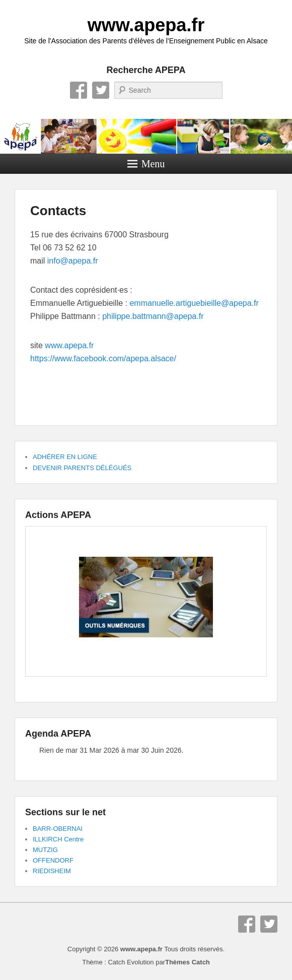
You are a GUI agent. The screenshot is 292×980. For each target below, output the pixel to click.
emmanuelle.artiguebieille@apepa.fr (194, 303)
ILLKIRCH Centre (58, 839)
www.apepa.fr (146, 25)
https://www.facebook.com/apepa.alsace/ (103, 358)
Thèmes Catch (188, 962)
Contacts (58, 211)
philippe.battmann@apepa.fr (153, 316)
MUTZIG (45, 850)
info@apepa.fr (73, 261)
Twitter (101, 90)
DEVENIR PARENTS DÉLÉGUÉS (82, 468)
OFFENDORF (53, 860)
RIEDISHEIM (52, 871)
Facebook (79, 90)
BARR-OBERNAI (58, 829)
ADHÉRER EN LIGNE (65, 457)
